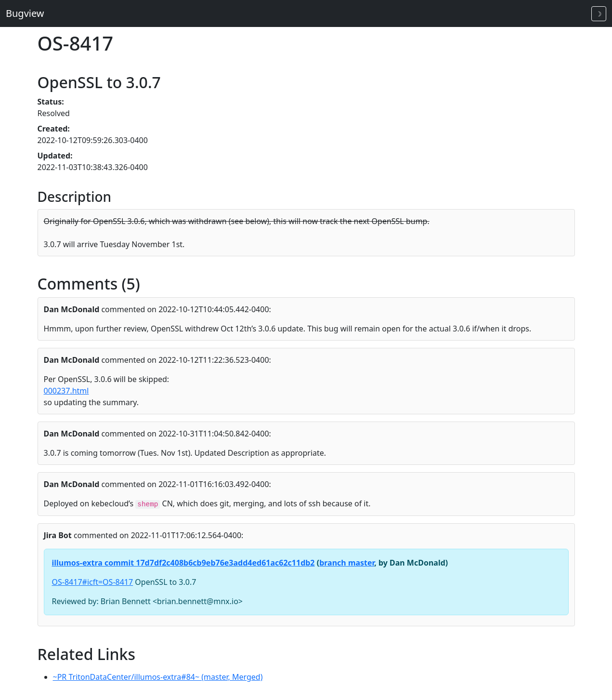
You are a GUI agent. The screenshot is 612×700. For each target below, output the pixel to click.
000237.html (66, 391)
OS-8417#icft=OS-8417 (93, 582)
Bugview (25, 13)
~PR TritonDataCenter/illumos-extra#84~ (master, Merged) (158, 677)
